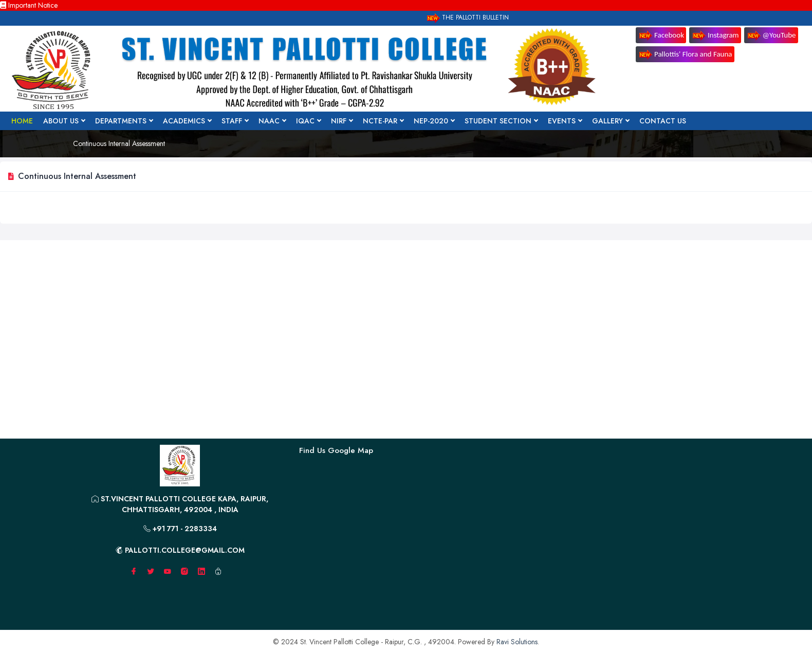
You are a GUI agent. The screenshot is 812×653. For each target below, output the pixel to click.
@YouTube (771, 36)
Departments (124, 121)
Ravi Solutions (517, 642)
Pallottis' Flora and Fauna (685, 55)
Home (22, 121)
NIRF (342, 121)
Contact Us (663, 121)
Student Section (501, 121)
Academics (187, 121)
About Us (64, 121)
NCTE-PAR (383, 121)
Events (565, 121)
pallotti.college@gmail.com (180, 550)
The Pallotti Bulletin (467, 18)
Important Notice (29, 5)
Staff (235, 121)
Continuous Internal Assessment (119, 143)
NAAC (272, 121)
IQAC (308, 121)
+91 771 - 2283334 (180, 529)
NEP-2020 (434, 121)
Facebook (661, 36)
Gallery (611, 121)
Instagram (715, 36)
